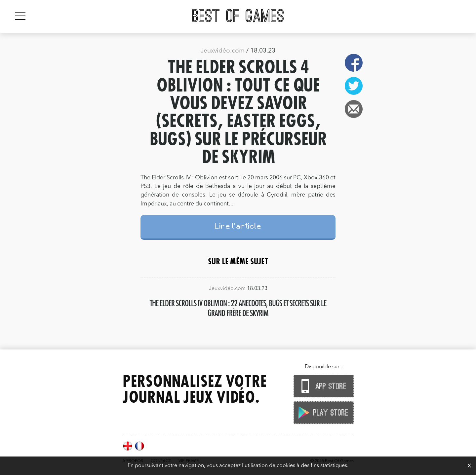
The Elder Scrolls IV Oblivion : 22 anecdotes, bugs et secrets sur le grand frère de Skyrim (238, 308)
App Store (322, 386)
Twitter (354, 86)
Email (354, 109)
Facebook (354, 63)
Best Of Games (238, 17)
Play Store (322, 412)
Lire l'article (238, 227)
